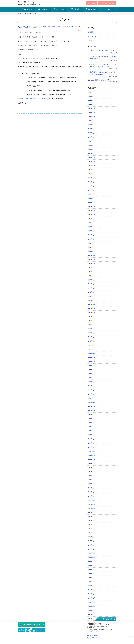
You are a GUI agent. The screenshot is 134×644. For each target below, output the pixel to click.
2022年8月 (91, 272)
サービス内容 (59, 9)
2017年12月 (92, 500)
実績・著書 (75, 9)
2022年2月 (91, 296)
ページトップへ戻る (105, 619)
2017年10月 (92, 508)
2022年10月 (92, 264)
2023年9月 (91, 219)
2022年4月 (91, 288)
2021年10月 (92, 312)
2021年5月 (91, 333)
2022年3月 (91, 292)
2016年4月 (91, 582)
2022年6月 (91, 280)
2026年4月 (91, 92)
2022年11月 (92, 259)
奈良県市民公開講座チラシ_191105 (35, 99)
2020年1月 (91, 398)
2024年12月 (92, 157)
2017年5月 (91, 529)
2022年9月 (91, 268)
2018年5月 (91, 480)
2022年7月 (91, 276)
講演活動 (91, 32)
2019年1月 (91, 447)
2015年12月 (92, 598)
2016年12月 (92, 549)
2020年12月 (92, 353)
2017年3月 (91, 537)
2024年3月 (91, 194)
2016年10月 (92, 557)
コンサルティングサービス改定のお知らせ (101, 51)
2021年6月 (91, 329)
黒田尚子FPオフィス (29, 3)
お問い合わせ (92, 3)
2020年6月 (91, 378)
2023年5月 (91, 235)
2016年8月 (91, 565)
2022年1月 (91, 300)
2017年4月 (91, 533)
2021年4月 (91, 337)
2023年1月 (91, 251)
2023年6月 (91, 231)
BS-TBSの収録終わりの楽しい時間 (99, 80)
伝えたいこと (27, 9)
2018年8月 (91, 468)
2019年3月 (91, 439)
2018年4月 (91, 484)
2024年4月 (91, 190)
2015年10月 (92, 606)
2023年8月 (91, 223)
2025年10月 (92, 117)
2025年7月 (91, 129)
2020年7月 (91, 374)
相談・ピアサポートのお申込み (31, 625)
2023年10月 (92, 215)
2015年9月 (91, 610)
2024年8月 (91, 174)
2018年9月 (91, 463)
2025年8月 (91, 125)
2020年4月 (91, 386)
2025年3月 (91, 145)
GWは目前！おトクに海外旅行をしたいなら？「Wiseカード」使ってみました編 (102, 65)
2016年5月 (91, 578)
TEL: (107, 3)
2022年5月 (91, 284)
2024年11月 (92, 162)
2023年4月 (91, 239)
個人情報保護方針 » (93, 636)
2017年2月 (91, 541)
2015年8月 (91, 614)
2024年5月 (91, 186)
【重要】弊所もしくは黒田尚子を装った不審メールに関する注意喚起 (102, 73)
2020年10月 (92, 361)
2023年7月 (91, 227)
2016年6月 (91, 574)
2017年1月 (91, 545)
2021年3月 (91, 341)
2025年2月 (91, 149)
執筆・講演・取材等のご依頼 (31, 630)
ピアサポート (92, 36)
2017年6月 (91, 525)
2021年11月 (92, 308)
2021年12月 (92, 304)
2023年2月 (91, 247)
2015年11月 (92, 602)
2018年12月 (92, 451)
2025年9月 (91, 121)
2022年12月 (92, 255)
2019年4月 (91, 435)
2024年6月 (91, 182)
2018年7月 (91, 472)
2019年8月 (91, 419)
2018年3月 (91, 488)
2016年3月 (91, 586)
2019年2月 (91, 443)
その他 (90, 40)
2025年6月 (91, 133)
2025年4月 (91, 141)
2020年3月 (91, 390)
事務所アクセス (91, 9)
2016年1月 (91, 594)
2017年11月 (92, 504)
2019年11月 (92, 406)
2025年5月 (91, 137)
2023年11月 (92, 210)
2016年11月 (92, 553)
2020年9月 (91, 366)
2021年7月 (91, 325)
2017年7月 (91, 521)
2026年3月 (91, 96)
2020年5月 (91, 382)
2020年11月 (92, 357)
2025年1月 (91, 153)
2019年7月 (91, 423)
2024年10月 (92, 166)
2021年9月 (91, 317)
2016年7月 (91, 569)
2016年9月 (91, 561)
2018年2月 (91, 492)
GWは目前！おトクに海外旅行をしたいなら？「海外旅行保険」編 (102, 57)
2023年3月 (91, 243)
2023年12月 (92, 206)
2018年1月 (91, 496)
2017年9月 (91, 512)
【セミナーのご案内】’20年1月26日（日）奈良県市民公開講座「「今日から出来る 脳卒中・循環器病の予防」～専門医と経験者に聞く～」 (49, 27)
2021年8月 (91, 321)
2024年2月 (91, 198)
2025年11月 (92, 113)
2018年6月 (91, 476)
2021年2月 (91, 345)
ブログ (107, 9)
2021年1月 (91, 349)
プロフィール (43, 9)
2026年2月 (91, 100)
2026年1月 (91, 104)
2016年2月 (91, 590)
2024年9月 (91, 170)
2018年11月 (92, 455)
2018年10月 (92, 459)
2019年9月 (91, 414)
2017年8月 (91, 516)
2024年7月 (91, 178)
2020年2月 (91, 394)
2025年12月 (92, 108)
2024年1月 (91, 202)
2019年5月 (91, 431)
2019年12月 (92, 402)
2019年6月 (91, 427)
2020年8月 (91, 370)
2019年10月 (92, 410)
